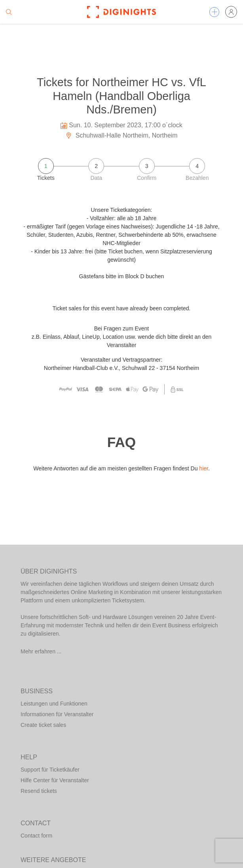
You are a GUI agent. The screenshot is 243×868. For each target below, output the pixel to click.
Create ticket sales (43, 725)
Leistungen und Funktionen (54, 704)
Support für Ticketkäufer (50, 770)
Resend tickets (39, 791)
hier (204, 468)
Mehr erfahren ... (41, 651)
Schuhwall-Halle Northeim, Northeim (121, 135)
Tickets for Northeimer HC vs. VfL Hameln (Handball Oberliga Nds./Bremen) (121, 96)
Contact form (36, 836)
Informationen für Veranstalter (57, 714)
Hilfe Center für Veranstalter (55, 780)
